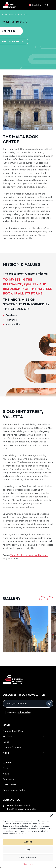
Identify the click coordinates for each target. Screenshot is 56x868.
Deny (28, 850)
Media (6, 753)
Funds (6, 742)
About (6, 768)
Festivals (7, 737)
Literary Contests (12, 747)
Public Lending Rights (14, 790)
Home (5, 15)
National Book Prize (13, 731)
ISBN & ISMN (9, 785)
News (6, 774)
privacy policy (24, 712)
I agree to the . (19, 712)
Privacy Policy (28, 864)
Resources (8, 779)
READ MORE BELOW (13, 42)
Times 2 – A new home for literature (29, 555)
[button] (52, 815)
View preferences (28, 858)
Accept (28, 842)
